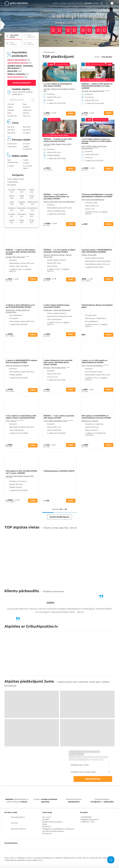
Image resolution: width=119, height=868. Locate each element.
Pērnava (47, 368)
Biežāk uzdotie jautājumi (52, 805)
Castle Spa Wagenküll (62, 310)
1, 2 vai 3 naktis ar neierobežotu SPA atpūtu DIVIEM (58, 85)
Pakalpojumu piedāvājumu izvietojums (58, 812)
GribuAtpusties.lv (18, 800)
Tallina (46, 202)
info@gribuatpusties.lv (89, 803)
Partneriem (47, 817)
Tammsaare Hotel (58, 368)
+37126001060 (86, 800)
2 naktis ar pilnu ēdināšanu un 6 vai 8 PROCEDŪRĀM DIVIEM (20, 306)
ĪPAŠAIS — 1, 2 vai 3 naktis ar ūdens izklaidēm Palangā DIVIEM (59, 251)
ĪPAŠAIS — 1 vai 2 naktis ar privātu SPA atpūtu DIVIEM (59, 417)
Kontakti (46, 803)
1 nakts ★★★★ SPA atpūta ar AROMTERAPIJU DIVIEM (94, 361)
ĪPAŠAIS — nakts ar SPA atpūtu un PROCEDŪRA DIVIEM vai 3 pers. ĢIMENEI (97, 86)
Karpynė (95, 421)
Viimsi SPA (92, 255)
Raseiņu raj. (86, 421)
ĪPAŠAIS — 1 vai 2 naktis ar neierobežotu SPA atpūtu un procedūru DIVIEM (56, 197)
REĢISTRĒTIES (101, 762)
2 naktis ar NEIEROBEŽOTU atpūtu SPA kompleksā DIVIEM (21, 361)
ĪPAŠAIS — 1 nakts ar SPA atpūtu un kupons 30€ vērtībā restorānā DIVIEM (21, 252)
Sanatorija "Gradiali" (21, 365)
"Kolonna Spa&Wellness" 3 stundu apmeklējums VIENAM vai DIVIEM (97, 196)
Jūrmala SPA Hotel (97, 91)
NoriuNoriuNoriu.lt (19, 812)
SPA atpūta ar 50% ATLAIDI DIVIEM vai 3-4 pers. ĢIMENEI (21, 472)
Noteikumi (47, 810)
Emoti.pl (14, 806)
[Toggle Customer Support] (111, 860)
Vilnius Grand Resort (95, 365)
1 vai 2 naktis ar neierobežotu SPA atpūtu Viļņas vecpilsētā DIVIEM (21, 417)
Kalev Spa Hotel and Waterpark (62, 202)
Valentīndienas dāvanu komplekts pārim (97, 306)
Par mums (47, 800)
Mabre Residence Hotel (58, 421)
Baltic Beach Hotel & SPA (61, 144)
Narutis (14, 421)
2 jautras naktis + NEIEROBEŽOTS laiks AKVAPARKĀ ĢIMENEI (97, 251)
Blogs (45, 807)
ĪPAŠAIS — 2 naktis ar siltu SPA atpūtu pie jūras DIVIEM (58, 140)
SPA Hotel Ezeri (19, 257)
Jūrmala (47, 89)
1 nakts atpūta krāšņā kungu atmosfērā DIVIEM (57, 306)
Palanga (47, 255)
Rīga (83, 146)
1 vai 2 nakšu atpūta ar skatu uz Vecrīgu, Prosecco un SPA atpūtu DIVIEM (97, 141)
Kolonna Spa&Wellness (95, 199)
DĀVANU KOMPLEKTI (22, 83)
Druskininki (10, 310)
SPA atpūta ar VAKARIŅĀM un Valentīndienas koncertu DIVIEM (96, 417)
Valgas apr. (48, 310)
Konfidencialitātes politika (53, 814)
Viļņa (84, 365)
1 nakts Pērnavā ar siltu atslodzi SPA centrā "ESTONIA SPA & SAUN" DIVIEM (58, 363)
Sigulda (9, 257)
